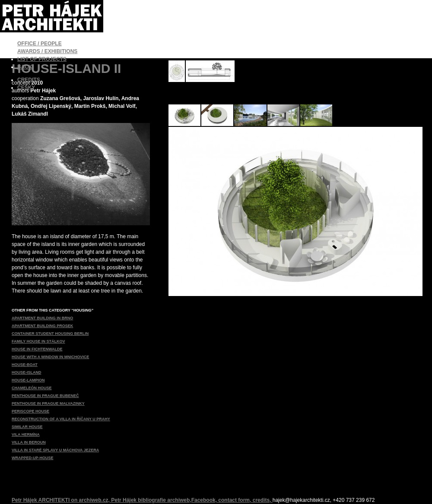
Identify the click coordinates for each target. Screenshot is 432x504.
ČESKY (26, 88)
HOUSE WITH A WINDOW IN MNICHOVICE (50, 357)
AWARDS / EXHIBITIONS (47, 51)
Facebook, (205, 500)
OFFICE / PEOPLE (40, 44)
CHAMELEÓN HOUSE (32, 388)
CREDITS (29, 80)
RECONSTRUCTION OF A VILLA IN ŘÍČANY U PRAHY (61, 419)
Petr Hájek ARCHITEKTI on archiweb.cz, (61, 500)
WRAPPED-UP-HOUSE (33, 458)
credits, (263, 500)
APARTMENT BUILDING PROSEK (42, 326)
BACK (25, 67)
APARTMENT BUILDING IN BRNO (42, 318)
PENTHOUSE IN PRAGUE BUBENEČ (45, 396)
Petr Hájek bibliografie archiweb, (151, 500)
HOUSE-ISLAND (27, 372)
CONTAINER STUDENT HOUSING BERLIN (50, 334)
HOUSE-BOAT (25, 365)
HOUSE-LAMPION (28, 380)
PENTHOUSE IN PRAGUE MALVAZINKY (48, 403)
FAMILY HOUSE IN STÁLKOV (38, 341)
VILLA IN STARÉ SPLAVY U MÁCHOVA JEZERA (55, 450)
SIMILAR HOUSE (27, 427)
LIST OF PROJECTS (42, 59)
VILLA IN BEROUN (29, 442)
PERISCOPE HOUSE (30, 411)
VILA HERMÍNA (26, 435)
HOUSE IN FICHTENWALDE (37, 349)
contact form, (235, 500)
